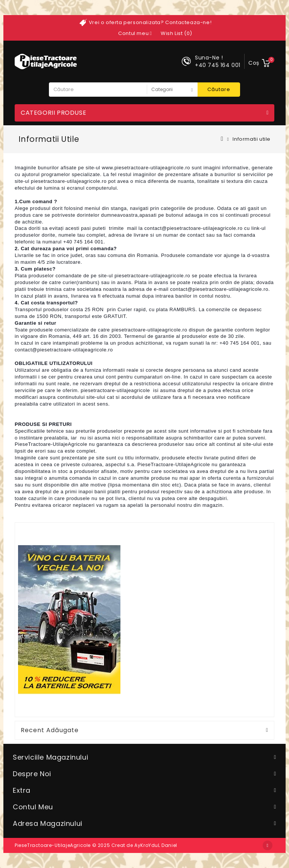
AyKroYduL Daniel (156, 845)
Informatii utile (252, 139)
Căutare (219, 89)
